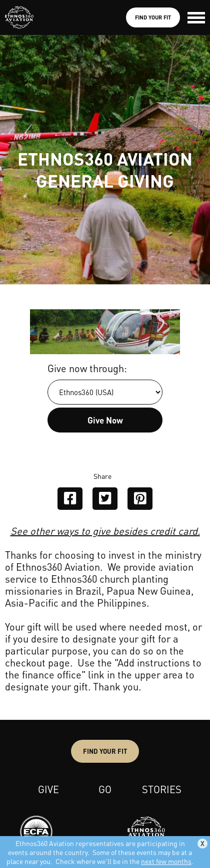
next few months (166, 861)
